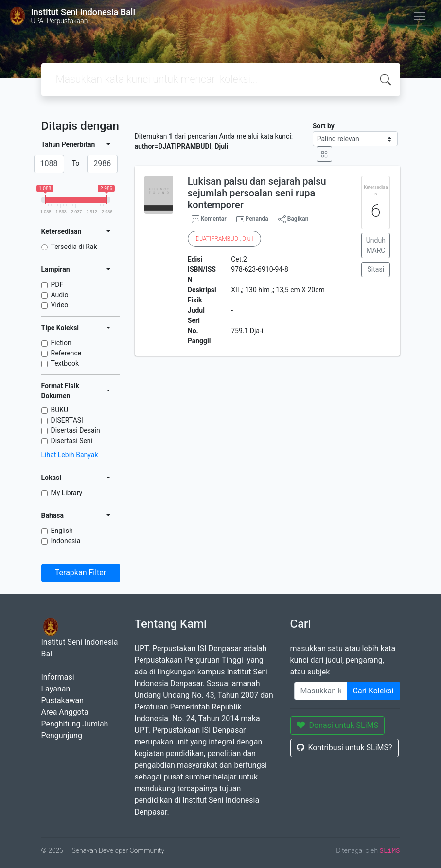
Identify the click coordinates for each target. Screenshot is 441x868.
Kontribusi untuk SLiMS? (344, 748)
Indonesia (66, 541)
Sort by (324, 126)
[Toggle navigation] (420, 16)
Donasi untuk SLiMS (338, 725)
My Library (67, 493)
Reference (66, 353)
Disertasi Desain (76, 430)
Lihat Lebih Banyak (70, 455)
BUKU (60, 410)
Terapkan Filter (80, 573)
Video (60, 305)
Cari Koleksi (373, 691)
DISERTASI (67, 420)
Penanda (257, 219)
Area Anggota (65, 712)
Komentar (209, 219)
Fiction (61, 343)
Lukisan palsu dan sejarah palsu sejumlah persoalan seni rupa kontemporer (257, 193)
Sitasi (376, 269)
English (62, 531)
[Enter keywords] (321, 691)
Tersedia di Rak (74, 247)
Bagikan (293, 219)
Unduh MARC (376, 245)
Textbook (65, 363)
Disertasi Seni (72, 441)
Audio (60, 295)
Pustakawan (62, 700)
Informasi (58, 677)
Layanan (56, 689)
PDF (57, 284)
